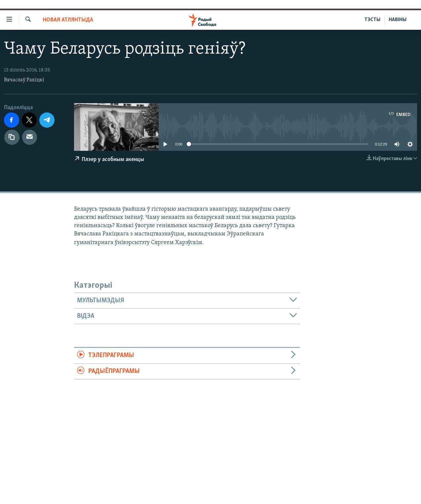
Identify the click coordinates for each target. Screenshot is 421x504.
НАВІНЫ (398, 20)
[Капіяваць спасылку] (12, 137)
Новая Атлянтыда (68, 20)
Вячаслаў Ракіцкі (24, 80)
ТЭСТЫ (372, 20)
